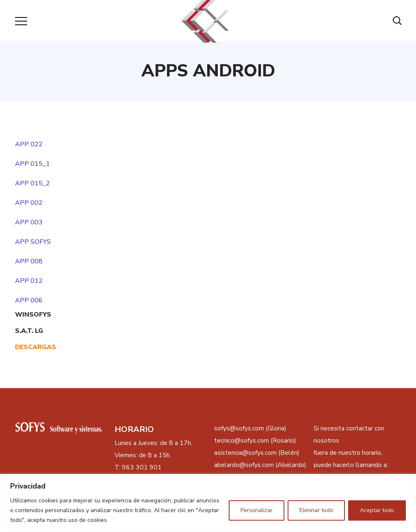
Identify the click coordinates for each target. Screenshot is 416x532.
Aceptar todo (377, 510)
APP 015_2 (32, 183)
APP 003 (29, 222)
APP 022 (29, 144)
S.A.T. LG (29, 331)
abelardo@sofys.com (244, 465)
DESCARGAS (36, 347)
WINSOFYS (33, 315)
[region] (208, 503)
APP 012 (29, 281)
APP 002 (29, 203)
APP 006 (29, 300)
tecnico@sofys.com (242, 441)
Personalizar (257, 510)
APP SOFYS (33, 242)
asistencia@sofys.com (245, 453)
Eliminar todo (316, 510)
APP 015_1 (32, 164)
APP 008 (29, 261)
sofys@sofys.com (239, 428)
